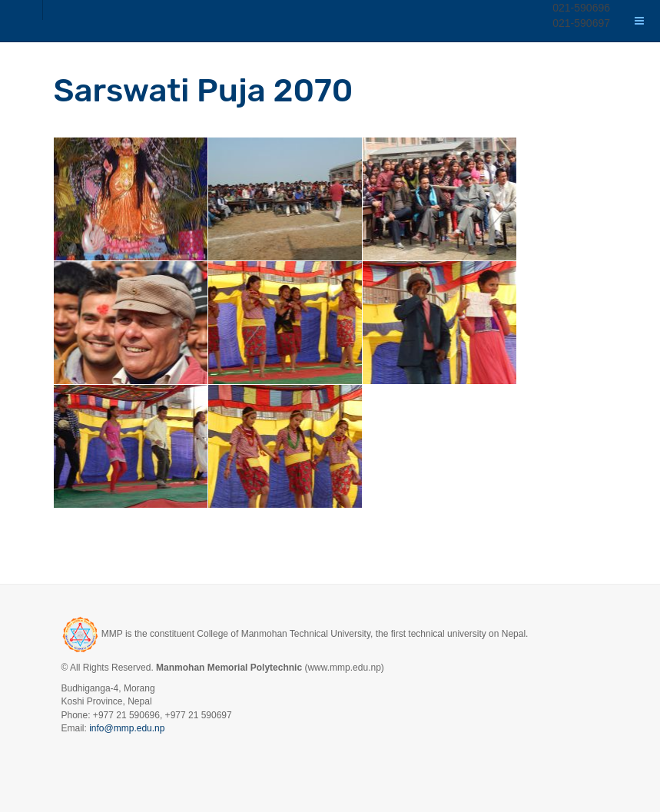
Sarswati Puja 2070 (204, 91)
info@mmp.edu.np (127, 728)
